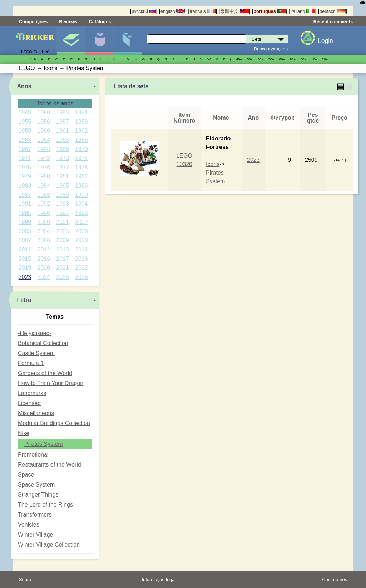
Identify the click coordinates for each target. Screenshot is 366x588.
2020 (44, 268)
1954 (81, 112)
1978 (81, 167)
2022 (81, 268)
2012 (44, 250)
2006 (81, 231)
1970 (81, 149)
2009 (63, 240)
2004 (44, 231)
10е (314, 59)
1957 (63, 122)
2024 (44, 277)
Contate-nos (335, 580)
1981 (63, 176)
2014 (81, 250)
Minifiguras (100, 40)
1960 (44, 131)
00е (303, 59)
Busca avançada (271, 49)
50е (250, 59)
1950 (44, 112)
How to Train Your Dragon (51, 383)
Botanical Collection (43, 343)
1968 (44, 149)
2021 (63, 268)
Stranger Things (38, 495)
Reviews (68, 22)
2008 (44, 240)
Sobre (25, 580)
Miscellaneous (36, 413)
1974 (81, 158)
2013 (63, 250)
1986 (81, 186)
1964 (44, 140)
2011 (25, 250)
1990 (81, 195)
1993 (63, 204)
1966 (81, 140)
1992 (44, 204)
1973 (63, 158)
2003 (25, 231)
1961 (63, 131)
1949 (25, 112)
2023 (25, 277)
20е (325, 59)
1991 (25, 204)
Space (26, 475)
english (173, 11)
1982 (81, 176)
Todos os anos (55, 103)
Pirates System (44, 444)
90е (293, 59)
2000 (44, 222)
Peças (128, 40)
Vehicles (29, 525)
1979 (25, 176)
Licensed (29, 403)
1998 (81, 213)
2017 (63, 259)
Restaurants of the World (50, 465)
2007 (25, 240)
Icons (213, 164)
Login (325, 41)
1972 (44, 158)
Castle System (36, 353)
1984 (44, 186)
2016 (44, 259)
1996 (44, 213)
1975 (25, 167)
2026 (81, 277)
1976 (44, 167)
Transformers (35, 515)
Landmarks (32, 393)
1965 (63, 140)
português (269, 11)
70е (271, 59)
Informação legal (159, 580)
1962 (81, 131)
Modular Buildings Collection (54, 423)
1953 (63, 112)
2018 (81, 259)
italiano (303, 11)
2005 (63, 231)
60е (261, 59)
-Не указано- (35, 333)
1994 (81, 204)
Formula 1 (31, 363)
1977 (63, 167)
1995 (25, 213)
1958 (81, 122)
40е (239, 59)
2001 (63, 222)
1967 (25, 149)
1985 (63, 186)
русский (144, 11)
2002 (81, 222)
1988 (44, 195)
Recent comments (333, 22)
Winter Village (35, 535)
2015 (25, 259)
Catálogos (100, 22)
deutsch (332, 11)
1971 (25, 158)
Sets (71, 40)
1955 (25, 122)
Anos (24, 86)
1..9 (33, 59)
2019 (25, 268)
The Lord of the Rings (45, 505)
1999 (25, 222)
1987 (25, 195)
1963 (25, 140)
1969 (63, 149)
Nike (24, 433)
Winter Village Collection (49, 545)
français (203, 11)
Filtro (24, 300)
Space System (36, 485)
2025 (63, 277)
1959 (25, 131)
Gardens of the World (45, 373)
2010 (81, 240)
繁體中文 (234, 11)
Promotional (33, 455)
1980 (44, 176)
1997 (63, 213)
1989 (63, 195)
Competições (33, 22)
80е (282, 59)
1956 (44, 122)
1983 (25, 186)
